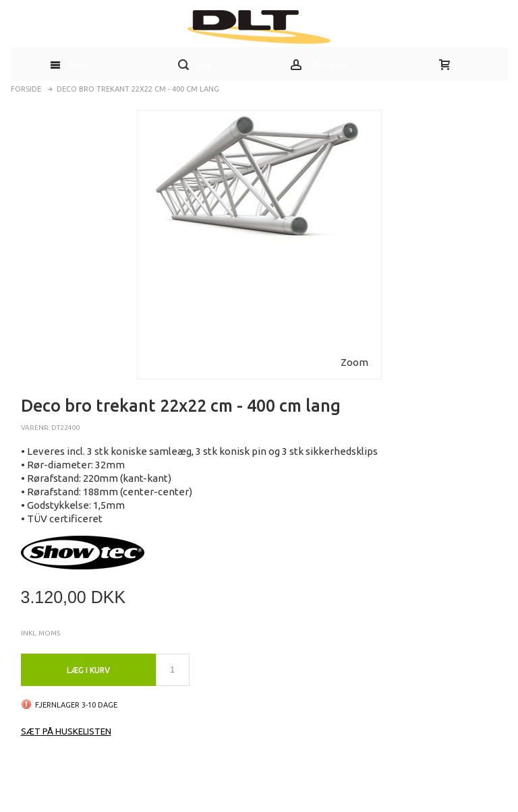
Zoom (354, 362)
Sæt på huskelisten (66, 731)
